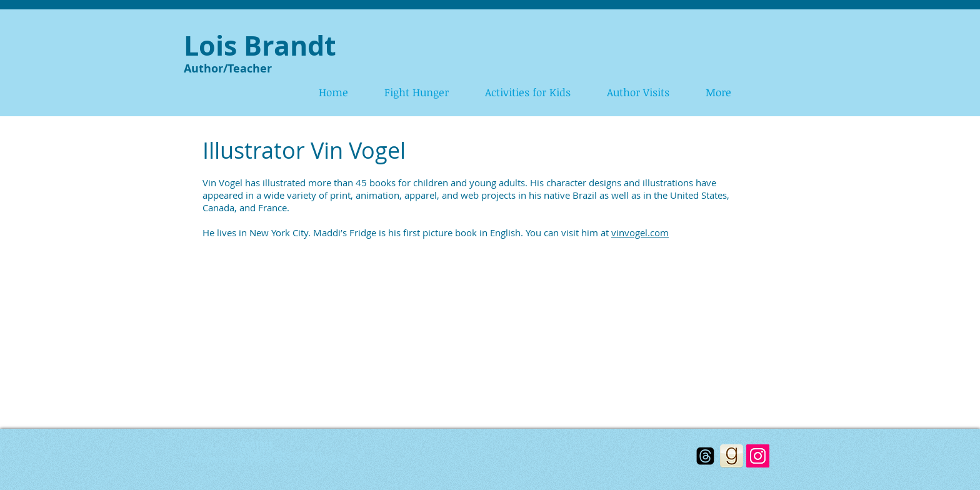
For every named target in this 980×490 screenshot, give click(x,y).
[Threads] (705, 456)
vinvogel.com (640, 232)
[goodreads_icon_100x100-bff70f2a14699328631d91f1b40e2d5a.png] (732, 456)
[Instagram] (758, 456)
